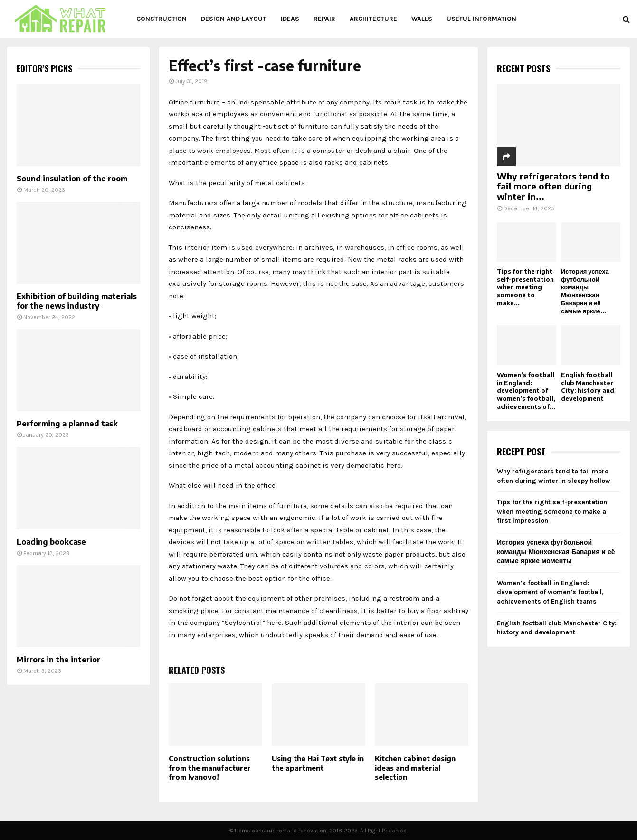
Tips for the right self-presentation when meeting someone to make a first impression (552, 511)
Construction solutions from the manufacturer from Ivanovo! (210, 768)
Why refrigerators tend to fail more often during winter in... (553, 186)
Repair (324, 19)
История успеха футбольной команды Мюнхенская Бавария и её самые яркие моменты (556, 552)
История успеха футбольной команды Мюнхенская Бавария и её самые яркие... (585, 291)
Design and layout (234, 19)
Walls (422, 19)
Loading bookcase (51, 542)
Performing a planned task (67, 424)
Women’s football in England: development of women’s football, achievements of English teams (550, 592)
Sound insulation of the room (72, 179)
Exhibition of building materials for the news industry (77, 301)
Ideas (290, 19)
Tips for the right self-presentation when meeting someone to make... (525, 287)
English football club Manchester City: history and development (588, 387)
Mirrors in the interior (58, 660)
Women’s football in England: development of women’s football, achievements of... (526, 391)
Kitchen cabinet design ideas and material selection (415, 768)
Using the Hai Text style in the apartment (318, 763)
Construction (162, 19)
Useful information (481, 19)
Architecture (373, 19)
